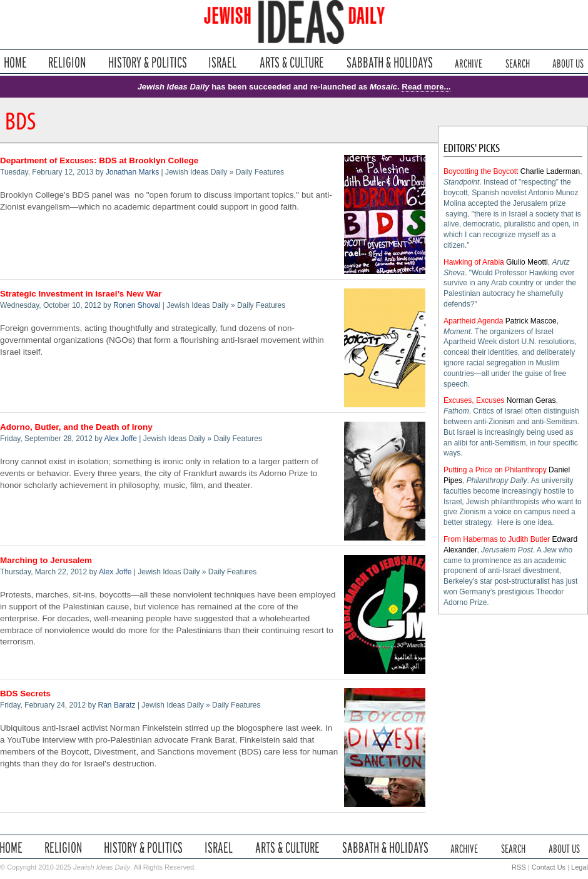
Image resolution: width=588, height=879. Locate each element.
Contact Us (549, 867)
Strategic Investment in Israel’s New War (81, 294)
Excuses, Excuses (474, 400)
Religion (67, 62)
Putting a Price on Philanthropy (495, 470)
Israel (223, 62)
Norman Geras (531, 400)
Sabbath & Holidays (389, 62)
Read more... (426, 87)
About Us (568, 62)
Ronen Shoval (137, 305)
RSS (519, 867)
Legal (580, 867)
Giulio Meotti (527, 262)
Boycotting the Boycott (481, 171)
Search (518, 62)
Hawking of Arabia (474, 262)
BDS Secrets (25, 694)
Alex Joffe (121, 439)
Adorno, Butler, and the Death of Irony (76, 427)
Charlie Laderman (550, 171)
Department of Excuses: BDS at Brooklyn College (99, 160)
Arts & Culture (291, 62)
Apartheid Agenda (473, 321)
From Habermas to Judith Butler (497, 539)
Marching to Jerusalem (46, 560)
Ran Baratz (117, 705)
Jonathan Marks (132, 172)
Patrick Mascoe (531, 321)
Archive (469, 62)
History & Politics (148, 62)
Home (15, 62)
